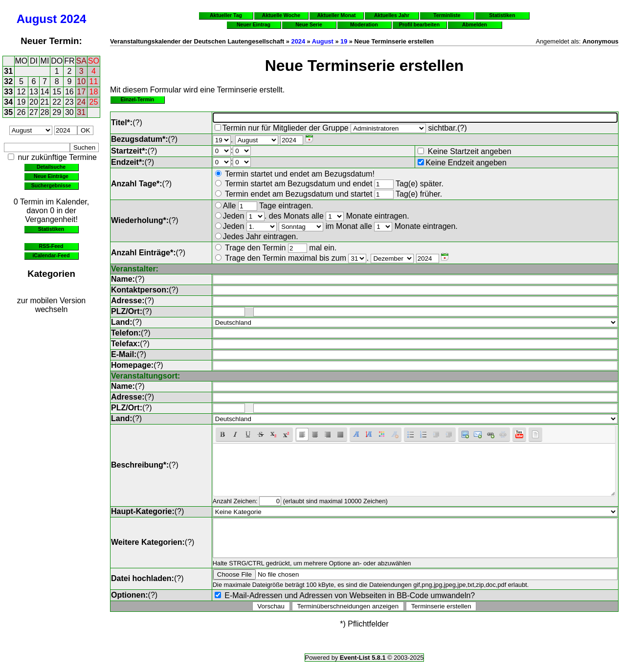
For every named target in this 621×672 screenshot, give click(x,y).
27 (34, 112)
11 (94, 81)
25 (94, 102)
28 (45, 112)
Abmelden (475, 24)
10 (81, 81)
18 (94, 92)
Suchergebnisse (51, 185)
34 (8, 102)
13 (34, 92)
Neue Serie (309, 24)
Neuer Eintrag (254, 24)
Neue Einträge (51, 176)
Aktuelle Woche (281, 15)
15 (57, 92)
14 (45, 92)
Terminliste (447, 15)
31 (8, 71)
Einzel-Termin (137, 99)
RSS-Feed (51, 246)
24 (81, 102)
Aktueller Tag (226, 15)
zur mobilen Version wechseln (52, 305)
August (37, 19)
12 (22, 92)
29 (57, 112)
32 (8, 81)
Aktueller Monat (336, 15)
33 (8, 92)
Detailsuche (51, 167)
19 (22, 102)
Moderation (364, 24)
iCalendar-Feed (51, 255)
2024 (73, 19)
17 (81, 92)
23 (69, 102)
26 (22, 112)
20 (34, 102)
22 (57, 102)
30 (69, 112)
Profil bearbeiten (419, 24)
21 (45, 102)
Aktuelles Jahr (392, 15)
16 (69, 92)
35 (8, 112)
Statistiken (51, 229)
